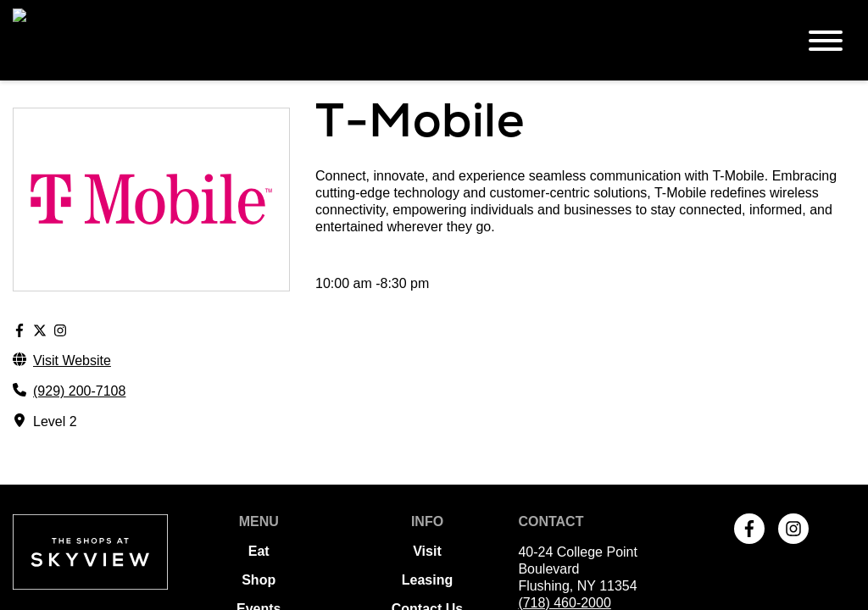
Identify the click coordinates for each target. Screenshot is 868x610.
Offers (259, 557)
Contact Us (427, 528)
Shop (259, 499)
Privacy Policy (428, 586)
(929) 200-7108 (79, 311)
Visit (427, 471)
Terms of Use (427, 557)
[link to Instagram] (793, 449)
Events (259, 528)
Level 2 (55, 341)
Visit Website (72, 280)
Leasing (427, 499)
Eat (259, 471)
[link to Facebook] (749, 449)
